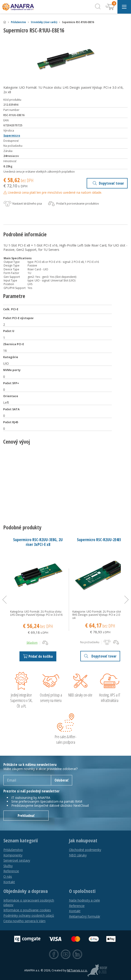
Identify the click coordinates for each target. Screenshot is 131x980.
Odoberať (62, 780)
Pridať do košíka (38, 656)
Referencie (11, 871)
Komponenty (13, 855)
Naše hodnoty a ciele (85, 900)
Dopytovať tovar (108, 183)
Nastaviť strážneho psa (23, 204)
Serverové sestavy (17, 860)
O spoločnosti (82, 891)
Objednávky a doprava (26, 891)
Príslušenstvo (18, 22)
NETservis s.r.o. (77, 970)
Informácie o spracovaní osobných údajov (29, 903)
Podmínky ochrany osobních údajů (29, 915)
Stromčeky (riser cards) (44, 22)
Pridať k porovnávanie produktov (73, 204)
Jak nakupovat (83, 841)
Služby (8, 866)
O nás (8, 876)
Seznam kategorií (21, 841)
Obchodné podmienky (85, 850)
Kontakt (9, 882)
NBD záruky (78, 855)
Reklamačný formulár (85, 916)
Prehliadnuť (26, 816)
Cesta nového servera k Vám (24, 921)
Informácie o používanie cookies (27, 910)
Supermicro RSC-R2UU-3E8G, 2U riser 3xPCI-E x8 (38, 542)
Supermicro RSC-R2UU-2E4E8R (100, 540)
